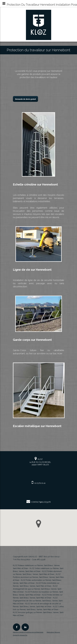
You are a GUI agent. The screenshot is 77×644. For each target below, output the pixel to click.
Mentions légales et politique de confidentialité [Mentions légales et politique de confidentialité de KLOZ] (28, 632)
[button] (38, 524)
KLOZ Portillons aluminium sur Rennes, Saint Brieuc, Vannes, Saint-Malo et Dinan (38, 577)
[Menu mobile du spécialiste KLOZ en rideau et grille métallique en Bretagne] (4, 3)
